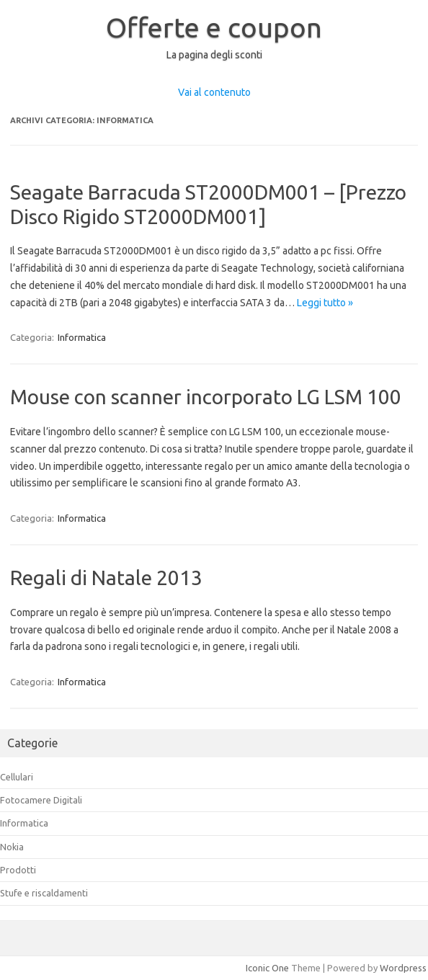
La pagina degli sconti (214, 55)
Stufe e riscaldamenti (44, 893)
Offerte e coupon (214, 27)
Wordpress (403, 968)
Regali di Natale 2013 (106, 578)
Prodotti (18, 870)
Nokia (12, 847)
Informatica (82, 337)
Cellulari (17, 777)
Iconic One (267, 968)
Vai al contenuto (214, 92)
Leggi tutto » (325, 303)
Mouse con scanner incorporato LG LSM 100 (206, 397)
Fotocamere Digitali (41, 800)
